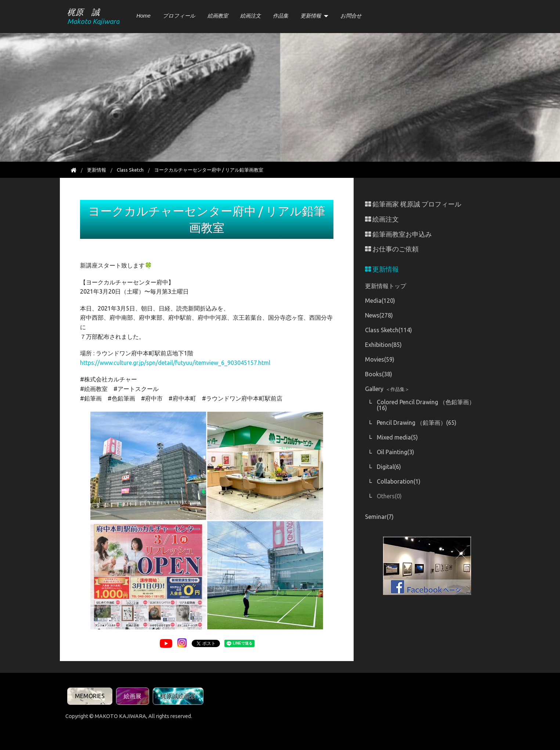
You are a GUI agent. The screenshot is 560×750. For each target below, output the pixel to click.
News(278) (379, 315)
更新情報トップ (386, 286)
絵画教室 (218, 16)
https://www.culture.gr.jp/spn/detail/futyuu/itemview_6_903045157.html (175, 363)
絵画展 (133, 696)
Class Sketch (130, 170)
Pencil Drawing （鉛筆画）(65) (417, 423)
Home (144, 16)
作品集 (281, 16)
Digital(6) (389, 467)
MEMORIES (90, 696)
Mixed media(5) (397, 437)
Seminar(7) (379, 517)
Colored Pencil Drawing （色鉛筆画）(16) (426, 405)
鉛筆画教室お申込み (398, 234)
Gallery (387, 389)
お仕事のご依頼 (392, 249)
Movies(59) (380, 359)
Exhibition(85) (383, 345)
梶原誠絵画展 (178, 696)
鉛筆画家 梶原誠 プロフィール (413, 204)
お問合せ (351, 16)
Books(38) (379, 374)
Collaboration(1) (399, 481)
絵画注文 (250, 16)
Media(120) (380, 301)
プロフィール (179, 16)
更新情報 (311, 16)
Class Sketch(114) (389, 330)
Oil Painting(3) (395, 452)
